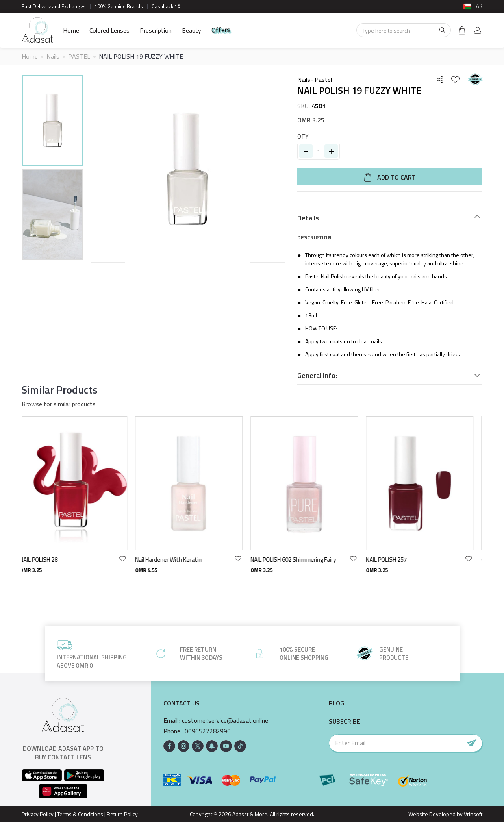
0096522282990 (208, 731)
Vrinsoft (472, 814)
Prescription (156, 30)
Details (308, 218)
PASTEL (79, 56)
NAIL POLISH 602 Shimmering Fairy (299, 560)
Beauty (192, 30)
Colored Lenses (109, 30)
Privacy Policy (38, 814)
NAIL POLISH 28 (44, 560)
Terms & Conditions (80, 814)
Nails (53, 56)
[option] (53, 122)
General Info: (317, 376)
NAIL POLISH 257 (392, 560)
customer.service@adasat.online (225, 721)
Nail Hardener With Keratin (174, 560)
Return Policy (122, 814)
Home (71, 30)
